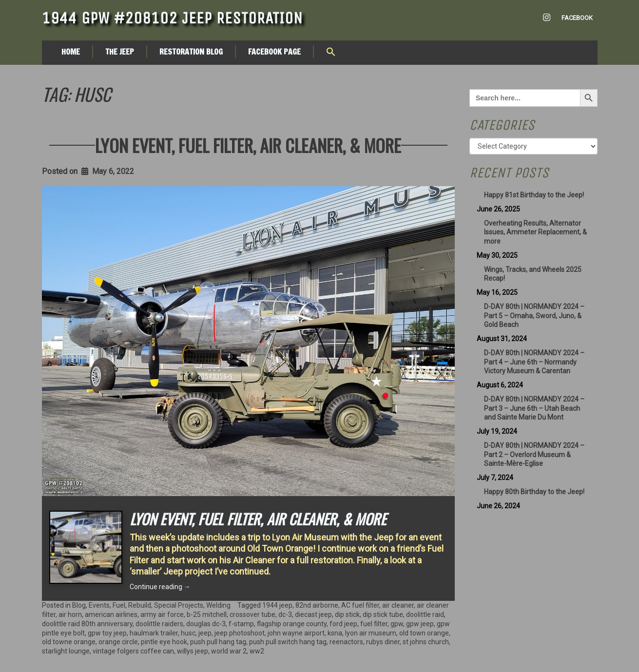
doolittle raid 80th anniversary (87, 624)
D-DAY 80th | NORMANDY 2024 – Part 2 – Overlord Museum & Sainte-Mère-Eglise (534, 455)
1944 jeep (277, 605)
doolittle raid (425, 614)
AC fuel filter (360, 605)
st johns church (426, 642)
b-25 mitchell (207, 614)
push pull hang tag (218, 642)
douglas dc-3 (206, 624)
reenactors (346, 642)
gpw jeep (420, 624)
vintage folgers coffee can (133, 651)
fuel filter (374, 624)
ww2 (257, 651)
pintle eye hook (164, 642)
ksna (335, 633)
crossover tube (252, 614)
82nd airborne (317, 605)
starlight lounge (66, 651)
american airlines (111, 614)
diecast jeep (313, 614)
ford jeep (343, 624)
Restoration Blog (191, 52)
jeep (205, 633)
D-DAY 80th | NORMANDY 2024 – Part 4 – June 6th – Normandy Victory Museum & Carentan (534, 362)
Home (71, 52)
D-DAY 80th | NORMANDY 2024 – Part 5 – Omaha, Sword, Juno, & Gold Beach (534, 316)
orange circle (118, 642)
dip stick (347, 614)
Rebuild (140, 605)
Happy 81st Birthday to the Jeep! (534, 195)
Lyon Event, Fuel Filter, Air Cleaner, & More (248, 145)
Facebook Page (274, 52)
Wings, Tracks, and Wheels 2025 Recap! (533, 274)
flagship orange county (292, 624)
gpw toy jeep (107, 633)
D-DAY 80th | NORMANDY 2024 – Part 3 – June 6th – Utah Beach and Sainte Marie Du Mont (534, 408)
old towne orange (69, 642)
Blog (79, 605)
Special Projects (179, 605)
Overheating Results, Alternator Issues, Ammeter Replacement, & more (535, 232)
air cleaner (398, 605)
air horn (70, 614)
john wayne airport (296, 633)
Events (99, 605)
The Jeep (120, 52)
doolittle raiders (159, 624)
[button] (331, 53)
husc (188, 633)
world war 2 (229, 651)
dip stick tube (383, 614)
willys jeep (193, 651)
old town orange (424, 633)
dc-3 (285, 614)
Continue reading (160, 587)
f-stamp (241, 624)
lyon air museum (371, 633)
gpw (397, 624)
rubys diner (383, 642)
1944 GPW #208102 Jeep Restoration (172, 18)
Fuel (119, 605)
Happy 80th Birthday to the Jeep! (534, 492)
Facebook (577, 18)
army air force (162, 614)
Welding (218, 605)
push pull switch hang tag (288, 642)
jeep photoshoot (240, 633)
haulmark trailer (154, 633)
